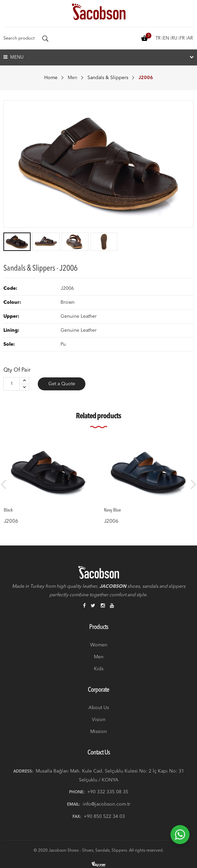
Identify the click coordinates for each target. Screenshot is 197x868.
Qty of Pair (17, 370)
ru (174, 38)
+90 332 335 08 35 (108, 792)
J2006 (19, 513)
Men (72, 78)
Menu (13, 57)
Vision (99, 720)
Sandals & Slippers (108, 78)
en (166, 38)
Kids (99, 669)
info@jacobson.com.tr (106, 804)
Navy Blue (120, 504)
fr (182, 38)
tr (158, 38)
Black (17, 504)
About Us (99, 708)
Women (99, 645)
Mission (98, 732)
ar (190, 38)
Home (51, 78)
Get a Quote (62, 384)
